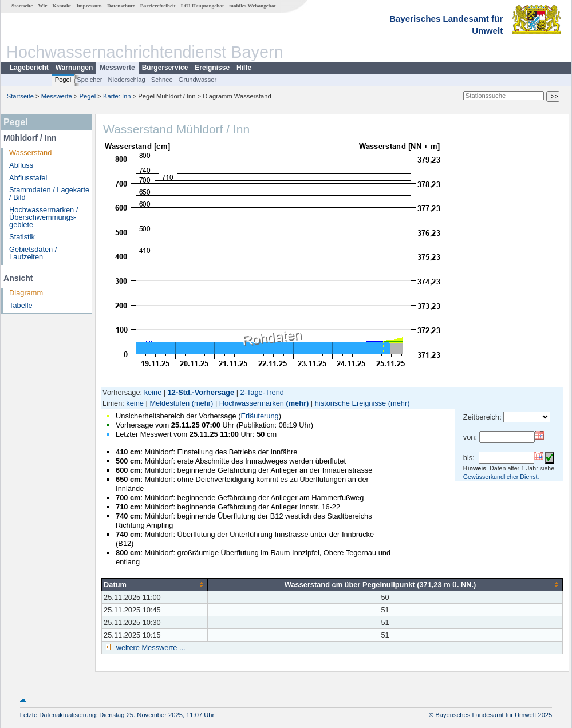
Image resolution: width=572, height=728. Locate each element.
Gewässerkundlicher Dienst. (501, 477)
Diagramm (26, 293)
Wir (43, 6)
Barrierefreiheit (158, 6)
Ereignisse (212, 68)
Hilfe (244, 68)
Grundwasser (198, 80)
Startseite (22, 6)
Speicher (89, 80)
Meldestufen (169, 403)
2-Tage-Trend (262, 392)
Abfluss (21, 165)
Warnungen (74, 68)
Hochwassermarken (252, 403)
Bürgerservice (165, 68)
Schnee (162, 80)
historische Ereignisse (350, 403)
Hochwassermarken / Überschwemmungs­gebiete (44, 217)
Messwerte (117, 68)
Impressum (89, 6)
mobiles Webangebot (252, 6)
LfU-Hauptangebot (202, 6)
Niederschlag (126, 80)
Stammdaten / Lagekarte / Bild (49, 193)
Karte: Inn (117, 96)
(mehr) (203, 403)
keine (153, 392)
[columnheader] (155, 584)
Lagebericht (29, 68)
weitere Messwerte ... (149, 648)
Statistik (22, 237)
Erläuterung (259, 416)
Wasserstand (30, 153)
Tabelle (21, 305)
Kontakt (62, 6)
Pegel (63, 80)
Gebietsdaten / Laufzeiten (33, 253)
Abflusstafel (28, 178)
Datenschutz (121, 6)
